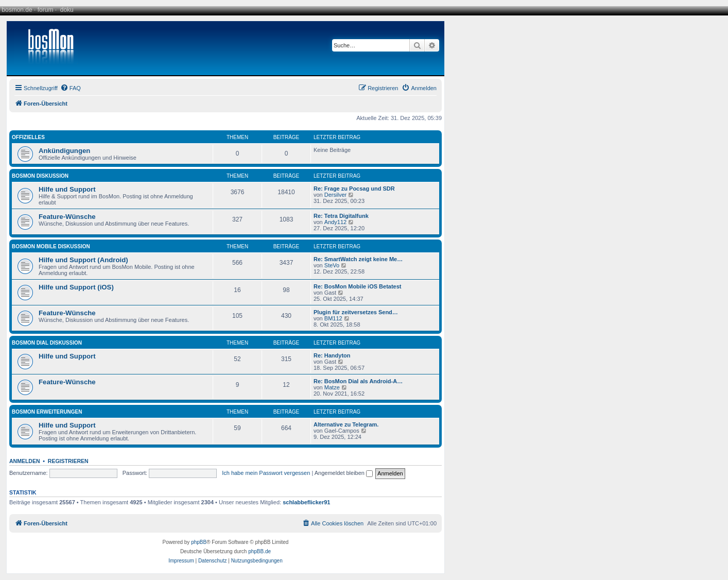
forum (46, 10)
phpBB (199, 542)
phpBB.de (259, 551)
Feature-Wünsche (67, 217)
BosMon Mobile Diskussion (51, 246)
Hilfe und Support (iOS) (76, 287)
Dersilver (335, 195)
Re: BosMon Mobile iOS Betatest (358, 286)
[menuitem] (71, 88)
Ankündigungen (64, 151)
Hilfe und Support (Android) (83, 260)
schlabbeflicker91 (306, 502)
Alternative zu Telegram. (346, 424)
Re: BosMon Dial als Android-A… (358, 381)
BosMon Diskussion (40, 176)
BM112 (333, 318)
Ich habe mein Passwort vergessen (266, 473)
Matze (332, 387)
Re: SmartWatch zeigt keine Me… (358, 259)
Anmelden (25, 461)
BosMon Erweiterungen (47, 412)
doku (67, 10)
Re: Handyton (332, 355)
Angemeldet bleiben (344, 473)
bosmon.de (17, 10)
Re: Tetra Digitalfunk (341, 216)
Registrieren (68, 461)
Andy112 (335, 222)
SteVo (332, 265)
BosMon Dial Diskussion (47, 343)
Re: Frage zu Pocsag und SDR (354, 189)
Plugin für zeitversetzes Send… (356, 312)
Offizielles (28, 137)
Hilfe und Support (67, 189)
